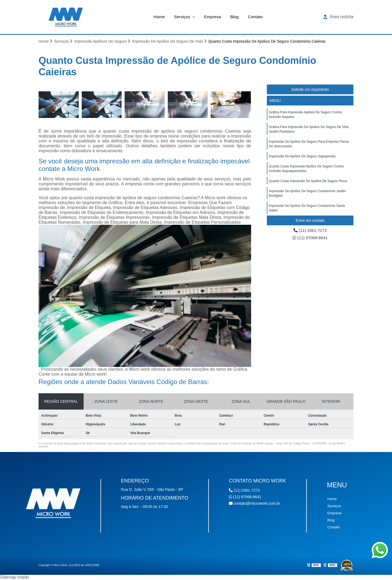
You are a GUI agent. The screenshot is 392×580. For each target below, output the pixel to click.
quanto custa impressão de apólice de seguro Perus (308, 184)
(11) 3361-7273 (310, 231)
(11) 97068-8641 (310, 238)
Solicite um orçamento (310, 90)
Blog (235, 17)
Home (158, 17)
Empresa (213, 17)
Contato (256, 17)
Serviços (182, 17)
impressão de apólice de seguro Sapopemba (302, 158)
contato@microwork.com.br (255, 504)
